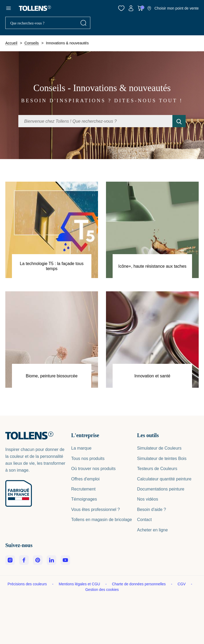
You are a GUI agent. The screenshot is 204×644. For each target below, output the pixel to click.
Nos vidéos (148, 499)
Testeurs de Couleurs (157, 469)
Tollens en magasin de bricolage (102, 520)
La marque (81, 448)
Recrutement (83, 489)
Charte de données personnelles (139, 584)
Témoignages (84, 499)
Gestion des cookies (102, 590)
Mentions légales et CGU (80, 584)
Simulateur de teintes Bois (162, 459)
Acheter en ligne (152, 530)
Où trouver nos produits (93, 469)
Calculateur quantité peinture (164, 479)
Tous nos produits (88, 459)
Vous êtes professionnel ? (95, 509)
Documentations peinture (161, 489)
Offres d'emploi (85, 479)
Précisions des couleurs (28, 584)
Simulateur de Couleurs (159, 448)
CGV (182, 584)
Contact (144, 520)
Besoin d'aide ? (152, 509)
